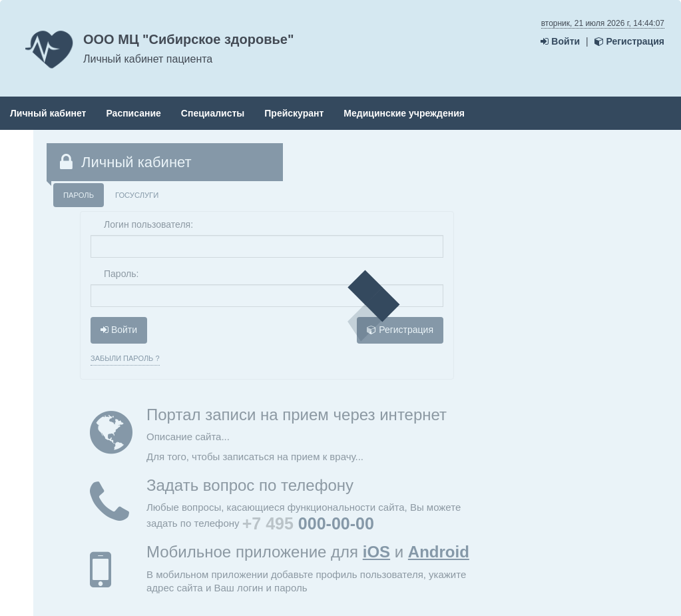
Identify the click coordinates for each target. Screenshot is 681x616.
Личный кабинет (48, 113)
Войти (560, 41)
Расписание (133, 113)
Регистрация (629, 41)
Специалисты (213, 113)
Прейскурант (294, 113)
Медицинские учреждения (404, 113)
